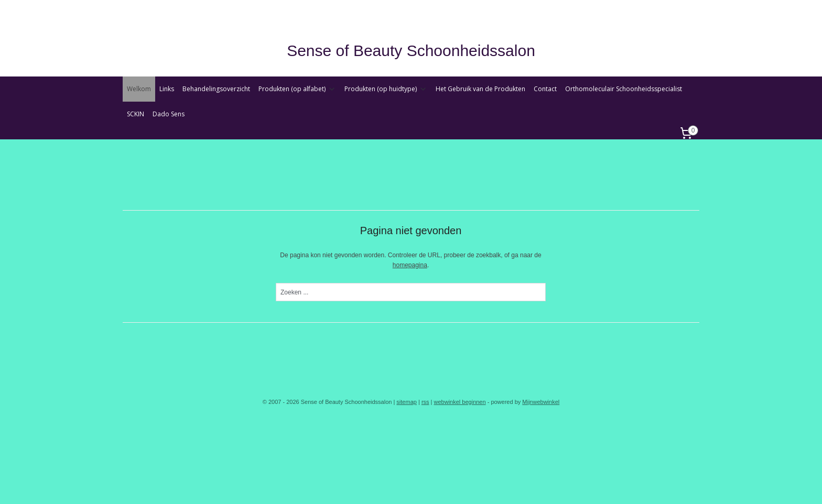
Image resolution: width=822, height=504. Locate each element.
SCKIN (136, 114)
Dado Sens (169, 114)
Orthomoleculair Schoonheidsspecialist (624, 89)
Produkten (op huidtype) (386, 89)
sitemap (407, 402)
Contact (545, 89)
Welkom (139, 89)
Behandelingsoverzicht (216, 89)
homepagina (410, 265)
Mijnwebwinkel (541, 402)
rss (425, 402)
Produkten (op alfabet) (297, 89)
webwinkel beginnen (460, 402)
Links (167, 89)
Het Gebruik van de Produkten (480, 89)
